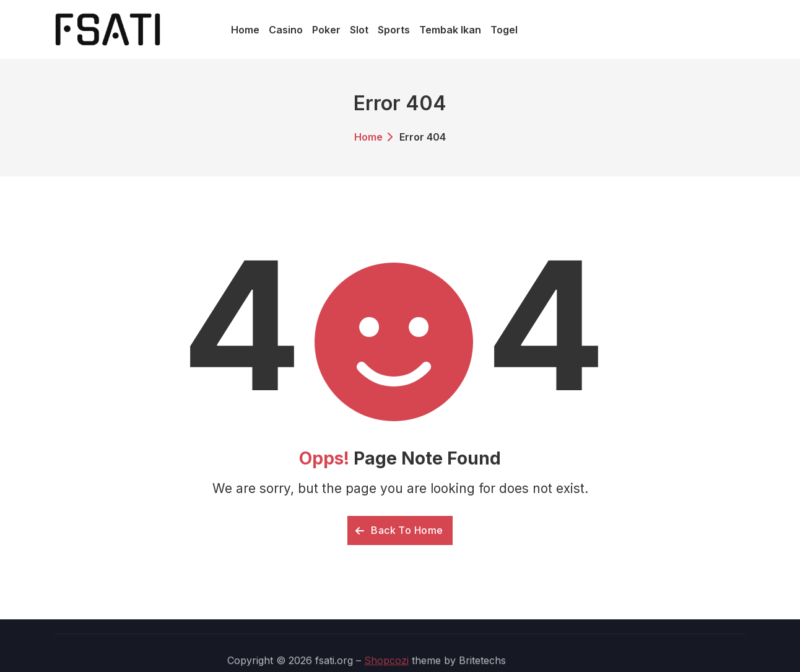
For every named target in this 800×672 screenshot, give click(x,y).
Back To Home (399, 530)
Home (368, 137)
